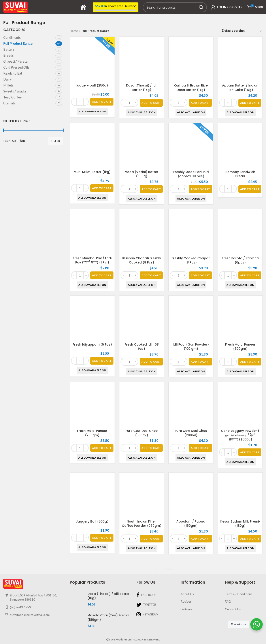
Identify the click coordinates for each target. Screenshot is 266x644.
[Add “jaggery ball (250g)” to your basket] (102, 102)
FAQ (228, 601)
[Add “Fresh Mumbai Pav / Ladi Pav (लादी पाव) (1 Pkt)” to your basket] (102, 275)
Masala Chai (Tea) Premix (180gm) (108, 618)
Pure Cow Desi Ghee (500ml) (141, 433)
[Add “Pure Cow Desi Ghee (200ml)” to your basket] (200, 448)
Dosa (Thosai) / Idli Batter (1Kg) (142, 88)
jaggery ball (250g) (92, 85)
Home (74, 31)
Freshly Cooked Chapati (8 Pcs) (191, 260)
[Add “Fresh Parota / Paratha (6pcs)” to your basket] (250, 275)
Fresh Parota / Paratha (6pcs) (240, 260)
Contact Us (233, 609)
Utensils (9, 103)
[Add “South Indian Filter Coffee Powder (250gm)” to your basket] (151, 539)
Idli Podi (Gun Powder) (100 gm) (191, 347)
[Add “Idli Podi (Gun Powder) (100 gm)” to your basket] (200, 362)
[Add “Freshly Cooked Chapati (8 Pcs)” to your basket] (200, 275)
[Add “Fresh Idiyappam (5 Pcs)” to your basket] (102, 361)
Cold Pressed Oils (16, 67)
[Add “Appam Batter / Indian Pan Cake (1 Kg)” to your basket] (250, 103)
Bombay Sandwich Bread (240, 174)
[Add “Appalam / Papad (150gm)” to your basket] (200, 499)
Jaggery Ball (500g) (92, 521)
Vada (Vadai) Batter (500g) (142, 174)
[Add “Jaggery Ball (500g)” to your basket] (102, 538)
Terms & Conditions (239, 594)
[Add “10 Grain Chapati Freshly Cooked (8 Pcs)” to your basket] (151, 275)
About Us (187, 594)
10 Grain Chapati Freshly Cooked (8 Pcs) (141, 260)
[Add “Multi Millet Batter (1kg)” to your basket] (102, 188)
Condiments (12, 37)
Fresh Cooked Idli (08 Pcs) (142, 347)
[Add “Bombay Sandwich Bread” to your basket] (250, 189)
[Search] (175, 7)
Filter (55, 141)
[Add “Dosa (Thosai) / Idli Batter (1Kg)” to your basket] (151, 103)
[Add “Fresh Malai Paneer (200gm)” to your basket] (102, 448)
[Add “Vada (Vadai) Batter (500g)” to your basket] (151, 189)
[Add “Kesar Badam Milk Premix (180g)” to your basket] (250, 539)
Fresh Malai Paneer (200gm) (92, 433)
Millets (8, 85)
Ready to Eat (13, 73)
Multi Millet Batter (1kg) (92, 172)
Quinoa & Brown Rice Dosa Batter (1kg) (191, 88)
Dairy (8, 79)
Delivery (186, 609)
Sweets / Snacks (15, 91)
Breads (8, 55)
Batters (9, 49)
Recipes (186, 601)
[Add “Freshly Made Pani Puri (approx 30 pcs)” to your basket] (200, 189)
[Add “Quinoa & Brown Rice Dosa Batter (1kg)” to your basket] (200, 103)
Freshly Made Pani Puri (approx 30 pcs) (191, 174)
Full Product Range (18, 43)
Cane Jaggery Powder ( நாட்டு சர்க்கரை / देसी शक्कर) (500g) (240, 435)
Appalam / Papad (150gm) (191, 484)
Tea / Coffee (12, 97)
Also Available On (92, 111)
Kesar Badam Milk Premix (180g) (240, 524)
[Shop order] (242, 31)
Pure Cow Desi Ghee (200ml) (191, 433)
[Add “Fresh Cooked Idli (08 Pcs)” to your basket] (151, 362)
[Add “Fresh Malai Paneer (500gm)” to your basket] (250, 362)
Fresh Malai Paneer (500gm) (240, 347)
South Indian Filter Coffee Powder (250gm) (142, 524)
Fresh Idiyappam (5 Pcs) (92, 344)
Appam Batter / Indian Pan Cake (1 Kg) (240, 88)
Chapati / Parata (15, 61)
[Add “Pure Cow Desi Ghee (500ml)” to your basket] (151, 448)
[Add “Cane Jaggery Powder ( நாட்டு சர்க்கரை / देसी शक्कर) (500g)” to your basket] (250, 452)
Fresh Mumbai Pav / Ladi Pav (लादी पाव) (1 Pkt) (92, 260)
